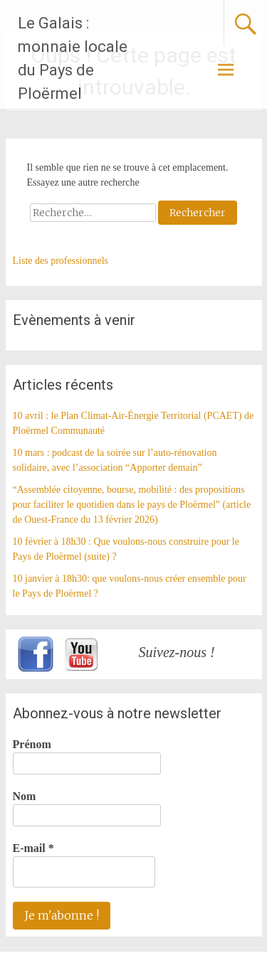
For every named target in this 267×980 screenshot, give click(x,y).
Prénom (32, 744)
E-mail (33, 848)
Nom (25, 796)
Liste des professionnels (61, 261)
